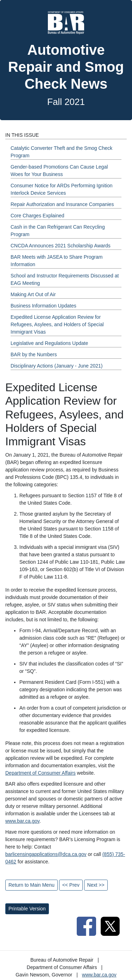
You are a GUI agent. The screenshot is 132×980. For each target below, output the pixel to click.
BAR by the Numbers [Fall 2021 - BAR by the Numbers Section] (34, 354)
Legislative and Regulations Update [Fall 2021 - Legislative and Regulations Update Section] (49, 343)
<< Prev (71, 885)
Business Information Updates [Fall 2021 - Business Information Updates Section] (43, 306)
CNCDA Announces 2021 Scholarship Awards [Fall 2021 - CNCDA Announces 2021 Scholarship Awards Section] (61, 246)
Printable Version (27, 909)
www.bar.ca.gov (22, 821)
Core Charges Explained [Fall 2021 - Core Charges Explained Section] (37, 216)
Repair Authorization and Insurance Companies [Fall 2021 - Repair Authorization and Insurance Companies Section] (62, 204)
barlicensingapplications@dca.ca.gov (46, 854)
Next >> (96, 885)
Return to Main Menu (32, 885)
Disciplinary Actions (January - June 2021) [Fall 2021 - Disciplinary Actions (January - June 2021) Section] (56, 366)
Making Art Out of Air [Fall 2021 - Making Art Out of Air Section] (33, 294)
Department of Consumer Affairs (40, 773)
